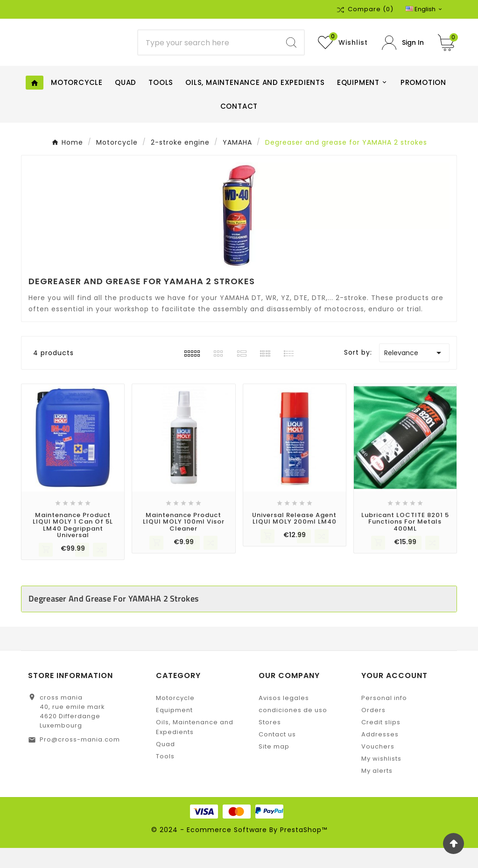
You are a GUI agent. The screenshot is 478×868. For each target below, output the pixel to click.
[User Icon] (403, 52)
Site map (274, 766)
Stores (270, 742)
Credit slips (381, 742)
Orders (373, 730)
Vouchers (378, 766)
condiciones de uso (293, 730)
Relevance (414, 373)
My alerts (377, 791)
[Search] (208, 53)
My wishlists (381, 779)
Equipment (174, 730)
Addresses (380, 754)
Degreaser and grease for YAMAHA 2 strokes (113, 619)
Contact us (277, 754)
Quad (165, 764)
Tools (165, 776)
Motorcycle (175, 718)
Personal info (384, 718)
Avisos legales (284, 718)
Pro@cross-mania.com (80, 759)
